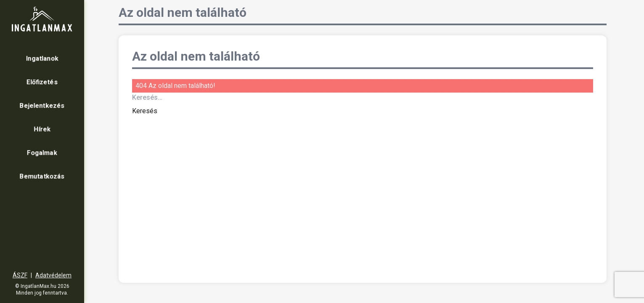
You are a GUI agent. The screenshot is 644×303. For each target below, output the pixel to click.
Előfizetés (42, 82)
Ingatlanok (42, 58)
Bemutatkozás (42, 176)
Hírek (42, 129)
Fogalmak (42, 153)
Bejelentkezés (42, 105)
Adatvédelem (53, 275)
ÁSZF (20, 275)
